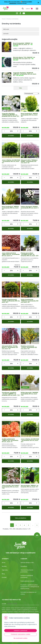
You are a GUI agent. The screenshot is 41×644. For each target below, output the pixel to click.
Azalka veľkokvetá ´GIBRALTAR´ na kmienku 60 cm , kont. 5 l (10, 440)
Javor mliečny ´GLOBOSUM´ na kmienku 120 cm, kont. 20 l (30, 440)
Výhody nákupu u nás (27, 563)
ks (12, 131)
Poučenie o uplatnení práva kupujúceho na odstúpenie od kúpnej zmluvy (30, 587)
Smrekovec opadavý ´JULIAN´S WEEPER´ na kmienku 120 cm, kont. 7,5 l (11, 394)
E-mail (4, 604)
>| (37, 525)
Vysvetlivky (24, 566)
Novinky (4, 566)
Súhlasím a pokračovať (21, 631)
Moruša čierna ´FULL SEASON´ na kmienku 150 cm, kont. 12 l (24, 58)
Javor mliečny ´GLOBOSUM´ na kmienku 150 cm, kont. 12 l (11, 161)
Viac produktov (21, 518)
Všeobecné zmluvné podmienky (27, 571)
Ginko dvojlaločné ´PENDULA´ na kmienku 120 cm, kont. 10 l (30, 301)
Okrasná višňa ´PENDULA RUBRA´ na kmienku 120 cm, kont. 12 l (29, 161)
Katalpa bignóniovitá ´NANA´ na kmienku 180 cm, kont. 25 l (11, 301)
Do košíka (11, 136)
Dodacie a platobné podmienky (27, 576)
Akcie (4, 563)
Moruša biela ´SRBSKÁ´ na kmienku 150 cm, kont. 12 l (30, 486)
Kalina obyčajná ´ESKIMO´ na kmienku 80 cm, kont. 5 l (30, 208)
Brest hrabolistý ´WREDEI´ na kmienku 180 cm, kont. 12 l (11, 208)
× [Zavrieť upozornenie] (38, 2)
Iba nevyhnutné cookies (20, 638)
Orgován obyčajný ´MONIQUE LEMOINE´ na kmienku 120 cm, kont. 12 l (25, 74)
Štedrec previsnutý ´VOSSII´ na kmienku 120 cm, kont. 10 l (29, 347)
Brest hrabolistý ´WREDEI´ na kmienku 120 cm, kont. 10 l (29, 115)
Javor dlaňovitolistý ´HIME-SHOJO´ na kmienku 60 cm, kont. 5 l (11, 254)
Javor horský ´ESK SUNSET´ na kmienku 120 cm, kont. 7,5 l (11, 487)
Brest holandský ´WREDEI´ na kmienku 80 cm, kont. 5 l (23, 44)
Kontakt (4, 577)
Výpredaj (5, 570)
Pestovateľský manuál (27, 581)
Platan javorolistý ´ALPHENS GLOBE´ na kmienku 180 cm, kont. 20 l (30, 254)
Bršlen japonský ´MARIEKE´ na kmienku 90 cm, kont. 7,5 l (30, 394)
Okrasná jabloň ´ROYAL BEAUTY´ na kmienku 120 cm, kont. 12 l (10, 347)
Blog (3, 574)
